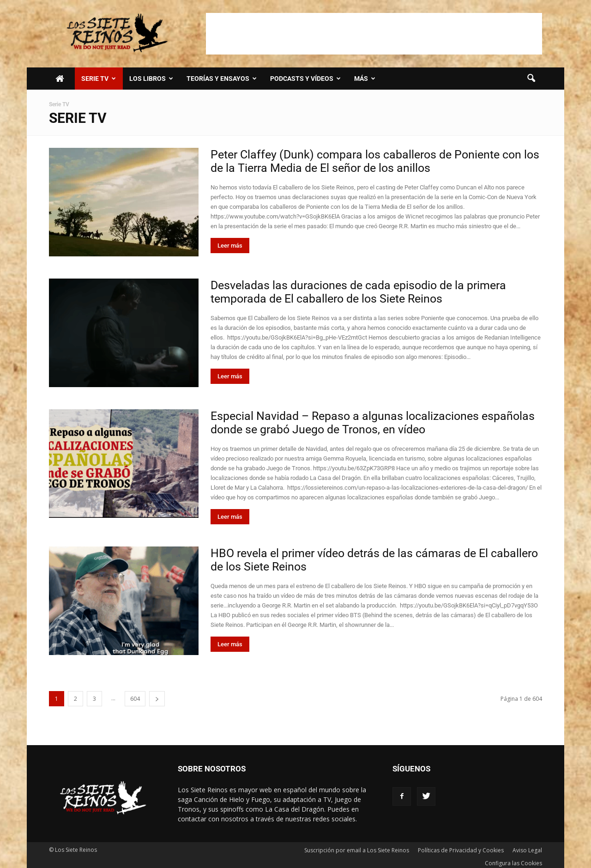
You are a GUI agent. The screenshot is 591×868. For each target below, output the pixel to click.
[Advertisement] (374, 34)
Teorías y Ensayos (222, 79)
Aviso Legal (527, 850)
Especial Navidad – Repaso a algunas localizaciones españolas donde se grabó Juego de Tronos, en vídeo (373, 423)
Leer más (230, 246)
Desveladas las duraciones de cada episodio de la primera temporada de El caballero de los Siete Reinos (358, 292)
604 (135, 699)
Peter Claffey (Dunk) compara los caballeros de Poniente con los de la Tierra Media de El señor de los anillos (375, 161)
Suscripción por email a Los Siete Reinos (357, 850)
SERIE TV (99, 79)
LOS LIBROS (151, 79)
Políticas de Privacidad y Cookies (461, 850)
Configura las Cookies (513, 863)
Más (365, 79)
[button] (531, 79)
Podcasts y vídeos (305, 79)
